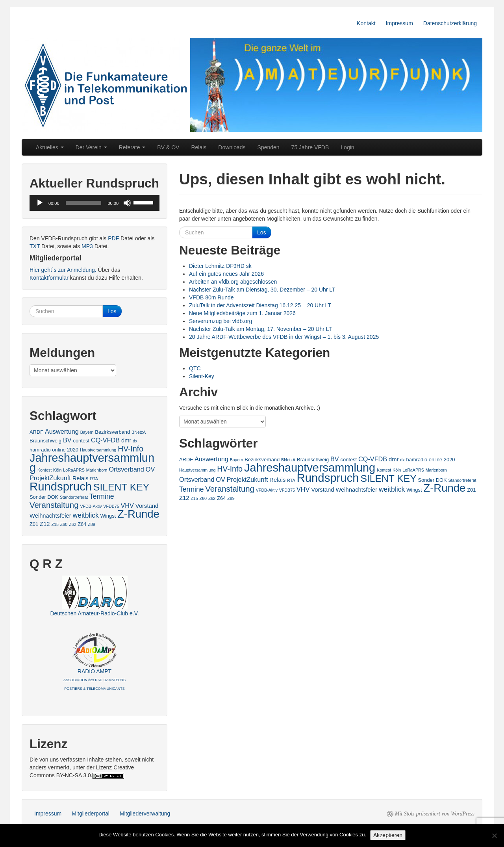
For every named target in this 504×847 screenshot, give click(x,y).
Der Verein (91, 147)
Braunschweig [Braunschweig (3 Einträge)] (313, 460)
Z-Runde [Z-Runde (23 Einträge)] (444, 488)
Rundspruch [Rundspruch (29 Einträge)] (328, 478)
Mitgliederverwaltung (145, 814)
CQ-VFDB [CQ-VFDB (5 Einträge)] (373, 459)
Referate (132, 147)
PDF (113, 238)
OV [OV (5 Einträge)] (220, 479)
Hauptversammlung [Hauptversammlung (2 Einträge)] (197, 470)
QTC (195, 368)
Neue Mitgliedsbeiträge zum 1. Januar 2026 (242, 313)
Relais (199, 147)
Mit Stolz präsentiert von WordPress (435, 814)
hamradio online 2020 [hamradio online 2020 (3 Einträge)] (431, 460)
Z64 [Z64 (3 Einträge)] (221, 498)
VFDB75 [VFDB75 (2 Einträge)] (287, 490)
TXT (35, 246)
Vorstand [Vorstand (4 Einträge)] (322, 490)
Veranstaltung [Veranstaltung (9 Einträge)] (230, 489)
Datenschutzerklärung (450, 23)
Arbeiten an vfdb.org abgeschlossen (233, 282)
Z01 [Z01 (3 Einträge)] (471, 490)
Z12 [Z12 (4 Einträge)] (184, 498)
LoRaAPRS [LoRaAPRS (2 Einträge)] (413, 470)
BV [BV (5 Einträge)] (335, 459)
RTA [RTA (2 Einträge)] (291, 480)
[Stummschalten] (127, 203)
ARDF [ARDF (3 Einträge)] (186, 460)
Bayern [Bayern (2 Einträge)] (237, 460)
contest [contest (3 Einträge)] (349, 460)
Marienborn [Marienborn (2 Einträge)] (436, 470)
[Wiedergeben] (40, 203)
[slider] (84, 203)
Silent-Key (202, 376)
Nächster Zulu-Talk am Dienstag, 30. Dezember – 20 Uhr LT (262, 290)
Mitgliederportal (91, 814)
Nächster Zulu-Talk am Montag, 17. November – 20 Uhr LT (260, 329)
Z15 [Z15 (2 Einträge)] (194, 498)
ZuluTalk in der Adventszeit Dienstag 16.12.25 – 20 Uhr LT (260, 305)
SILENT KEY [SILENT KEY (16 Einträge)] (389, 478)
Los (262, 232)
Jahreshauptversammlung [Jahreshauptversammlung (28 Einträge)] (310, 468)
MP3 (87, 246)
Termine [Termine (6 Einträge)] (191, 489)
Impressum (399, 23)
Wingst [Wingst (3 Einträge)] (414, 490)
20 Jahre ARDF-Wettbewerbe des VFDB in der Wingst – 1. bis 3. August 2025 (284, 337)
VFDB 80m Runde (211, 297)
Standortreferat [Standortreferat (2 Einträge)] (462, 480)
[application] (94, 203)
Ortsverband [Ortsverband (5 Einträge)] (197, 479)
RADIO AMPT (94, 679)
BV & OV (168, 147)
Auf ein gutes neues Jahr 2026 (226, 274)
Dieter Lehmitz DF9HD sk (220, 266)
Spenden (269, 147)
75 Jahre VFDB (310, 147)
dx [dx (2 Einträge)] (402, 460)
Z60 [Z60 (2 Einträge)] (203, 498)
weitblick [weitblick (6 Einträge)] (392, 489)
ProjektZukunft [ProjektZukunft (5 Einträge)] (247, 479)
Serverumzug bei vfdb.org (220, 321)
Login (347, 147)
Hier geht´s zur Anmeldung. (63, 270)
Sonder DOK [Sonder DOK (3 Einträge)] (433, 480)
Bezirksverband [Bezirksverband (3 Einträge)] (262, 460)
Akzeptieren (388, 835)
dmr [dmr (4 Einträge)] (394, 459)
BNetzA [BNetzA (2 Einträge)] (288, 460)
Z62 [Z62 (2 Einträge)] (212, 498)
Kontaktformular (49, 278)
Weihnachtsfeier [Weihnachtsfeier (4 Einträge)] (356, 490)
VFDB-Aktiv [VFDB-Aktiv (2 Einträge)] (267, 490)
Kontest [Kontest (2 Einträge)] (384, 470)
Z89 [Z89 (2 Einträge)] (231, 498)
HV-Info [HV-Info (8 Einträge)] (230, 469)
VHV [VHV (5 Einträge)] (303, 489)
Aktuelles (50, 147)
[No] (494, 836)
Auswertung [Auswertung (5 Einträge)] (211, 459)
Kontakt (366, 23)
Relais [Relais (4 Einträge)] (277, 480)
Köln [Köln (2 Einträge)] (397, 470)
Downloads (232, 147)
